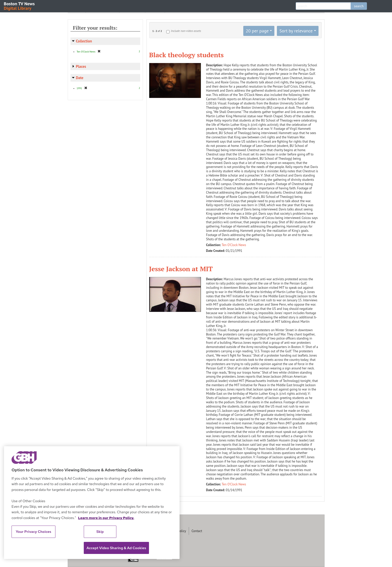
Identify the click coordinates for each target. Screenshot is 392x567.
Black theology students (186, 55)
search (359, 6)
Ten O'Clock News (234, 245)
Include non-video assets (186, 31)
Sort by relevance (296, 31)
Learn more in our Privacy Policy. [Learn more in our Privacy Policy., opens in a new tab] (106, 518)
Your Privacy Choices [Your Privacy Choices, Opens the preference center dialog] (34, 532)
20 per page (257, 31)
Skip (100, 532)
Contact (197, 531)
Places (81, 66)
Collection (84, 41)
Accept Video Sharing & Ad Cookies (116, 548)
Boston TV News (20, 6)
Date (80, 78)
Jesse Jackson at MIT (181, 269)
